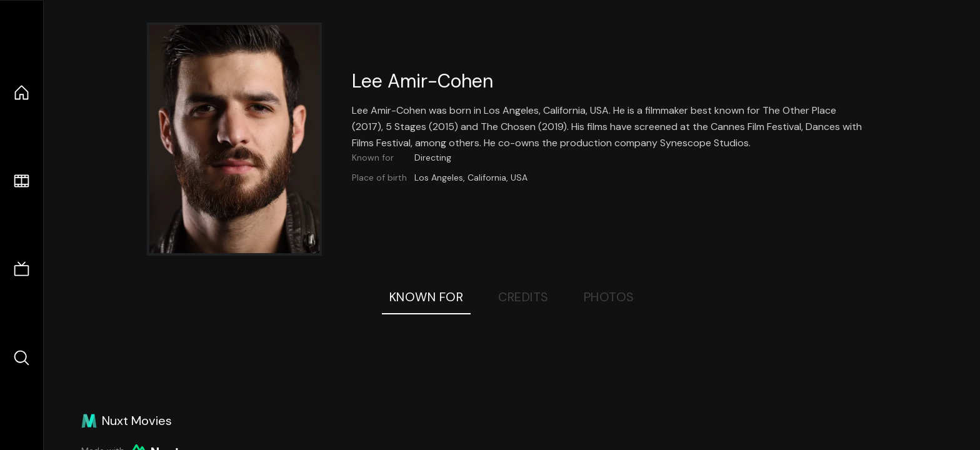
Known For (427, 297)
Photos (609, 297)
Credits (523, 297)
